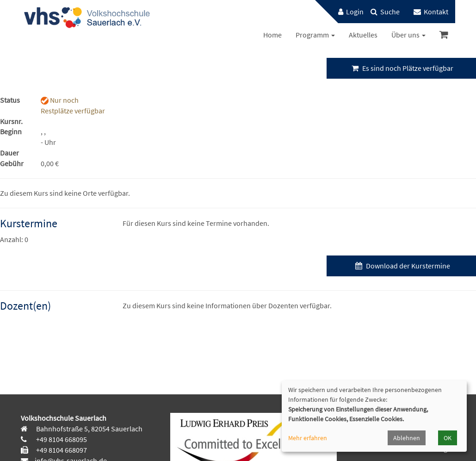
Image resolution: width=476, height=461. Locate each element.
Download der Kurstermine (402, 266)
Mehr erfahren (308, 438)
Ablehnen (407, 438)
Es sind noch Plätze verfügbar (401, 68)
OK (448, 438)
